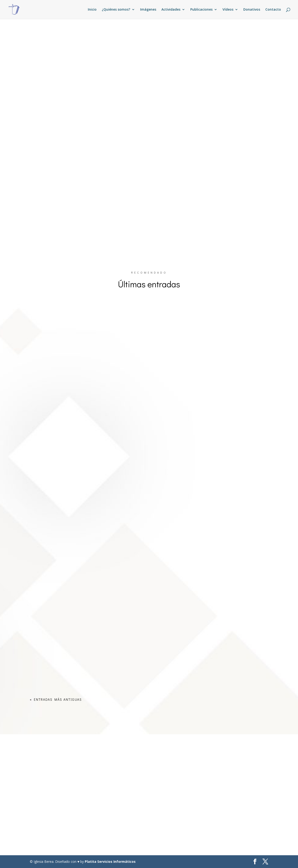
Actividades (171, 10)
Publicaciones (201, 10)
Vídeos (228, 10)
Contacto (273, 10)
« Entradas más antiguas (56, 699)
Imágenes (148, 10)
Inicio (92, 10)
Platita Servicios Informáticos (110, 862)
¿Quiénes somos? (116, 10)
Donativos (252, 10)
